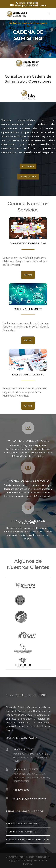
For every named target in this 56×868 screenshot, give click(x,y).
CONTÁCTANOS (28, 177)
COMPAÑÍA (28, 166)
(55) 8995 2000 (21, 790)
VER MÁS (28, 275)
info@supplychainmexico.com (29, 799)
